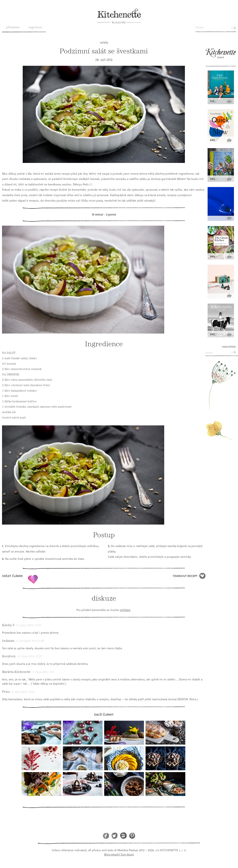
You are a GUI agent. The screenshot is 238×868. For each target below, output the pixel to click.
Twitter (115, 836)
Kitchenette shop (221, 55)
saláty (104, 42)
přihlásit (125, 610)
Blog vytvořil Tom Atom (119, 854)
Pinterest (132, 836)
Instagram (123, 836)
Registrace (35, 27)
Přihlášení (13, 27)
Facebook (106, 836)
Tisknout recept (185, 576)
